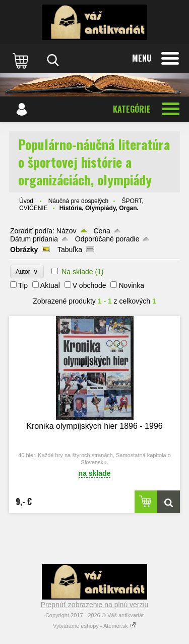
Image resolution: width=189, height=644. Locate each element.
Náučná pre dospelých (78, 201)
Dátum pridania (34, 239)
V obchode (89, 285)
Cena (102, 231)
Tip (23, 285)
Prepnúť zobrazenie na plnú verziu (95, 605)
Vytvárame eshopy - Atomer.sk (94, 626)
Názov (67, 231)
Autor (27, 271)
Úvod (26, 201)
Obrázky (24, 250)
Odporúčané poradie (107, 239)
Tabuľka (70, 250)
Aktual (50, 285)
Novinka (131, 285)
